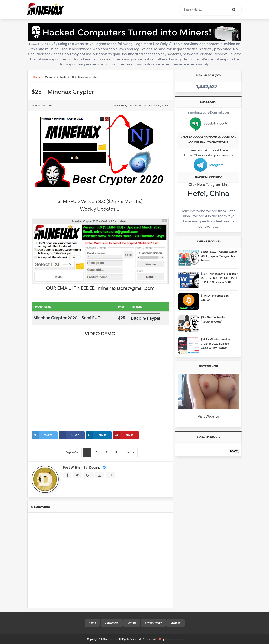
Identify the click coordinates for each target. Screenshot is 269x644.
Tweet (42, 435)
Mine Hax (113, 639)
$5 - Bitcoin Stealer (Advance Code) (213, 320)
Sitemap (176, 623)
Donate (132, 623)
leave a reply (119, 105)
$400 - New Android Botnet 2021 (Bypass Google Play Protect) (219, 256)
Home (92, 623)
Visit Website (208, 416)
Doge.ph (96, 468)
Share (69, 435)
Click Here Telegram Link (208, 185)
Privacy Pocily (153, 623)
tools (49, 105)
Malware (40, 105)
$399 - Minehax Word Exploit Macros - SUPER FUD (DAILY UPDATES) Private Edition (219, 278)
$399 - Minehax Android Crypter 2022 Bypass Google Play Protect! (217, 344)
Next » (131, 452)
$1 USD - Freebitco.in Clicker (215, 298)
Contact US (112, 623)
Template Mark (174, 639)
